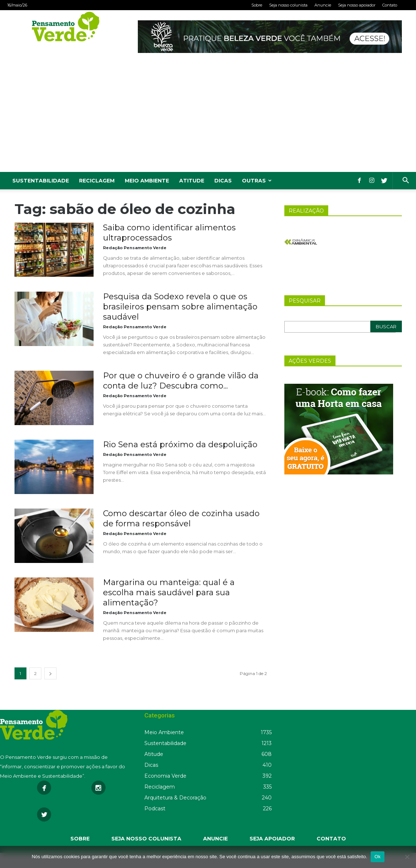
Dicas (223, 181)
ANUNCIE (215, 839)
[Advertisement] (208, 118)
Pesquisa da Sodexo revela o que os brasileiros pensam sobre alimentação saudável (180, 307)
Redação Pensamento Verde (135, 248)
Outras (257, 181)
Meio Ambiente (147, 181)
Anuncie (323, 5)
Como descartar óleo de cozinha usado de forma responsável (181, 519)
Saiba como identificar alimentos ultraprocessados (169, 233)
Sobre (257, 5)
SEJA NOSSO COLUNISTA (146, 839)
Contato (390, 5)
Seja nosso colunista (288, 5)
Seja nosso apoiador (357, 5)
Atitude (192, 181)
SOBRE (80, 839)
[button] (405, 181)
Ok (377, 857)
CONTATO (331, 839)
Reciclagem (97, 181)
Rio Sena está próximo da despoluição (180, 445)
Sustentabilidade (41, 181)
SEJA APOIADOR (272, 839)
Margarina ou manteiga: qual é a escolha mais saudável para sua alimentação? (169, 593)
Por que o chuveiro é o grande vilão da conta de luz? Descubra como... (181, 381)
